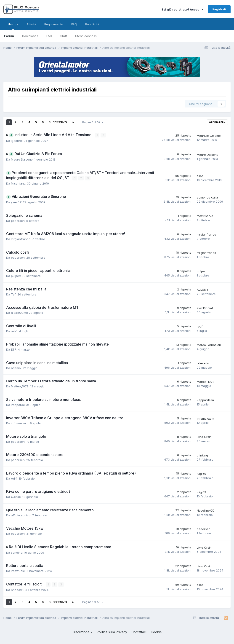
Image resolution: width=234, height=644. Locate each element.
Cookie (156, 632)
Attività (31, 24)
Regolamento (54, 24)
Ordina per (217, 122)
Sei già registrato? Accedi (182, 9)
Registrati (219, 9)
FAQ (49, 36)
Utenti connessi (86, 36)
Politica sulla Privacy (112, 632)
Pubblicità (92, 24)
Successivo (58, 122)
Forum (9, 36)
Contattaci (139, 632)
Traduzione (82, 632)
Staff (64, 36)
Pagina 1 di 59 (93, 122)
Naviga (13, 26)
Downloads (30, 36)
